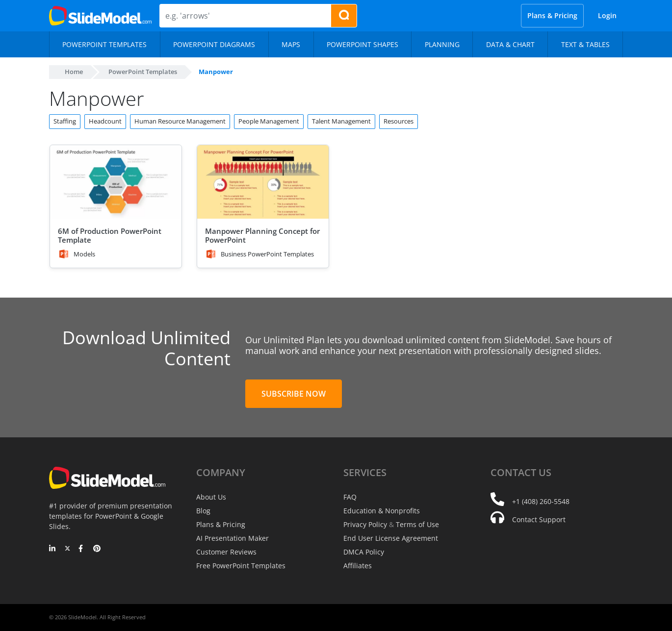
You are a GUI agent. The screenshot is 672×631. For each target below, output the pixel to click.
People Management (269, 121)
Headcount (105, 121)
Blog (203, 511)
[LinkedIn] (53, 549)
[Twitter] (67, 549)
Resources (399, 121)
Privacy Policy (365, 524)
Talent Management (341, 121)
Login (607, 15)
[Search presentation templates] (344, 16)
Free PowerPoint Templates (241, 566)
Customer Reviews (226, 552)
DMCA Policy (364, 552)
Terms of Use (417, 524)
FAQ (350, 497)
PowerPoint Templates (143, 72)
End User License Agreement (391, 538)
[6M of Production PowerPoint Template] (116, 182)
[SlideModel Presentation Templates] (100, 16)
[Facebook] (82, 549)
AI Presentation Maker (233, 538)
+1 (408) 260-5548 (541, 501)
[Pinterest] (97, 549)
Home (74, 72)
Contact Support (539, 519)
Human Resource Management (180, 121)
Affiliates (358, 566)
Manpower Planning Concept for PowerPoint (262, 235)
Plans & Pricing (552, 15)
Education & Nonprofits (382, 511)
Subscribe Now (294, 394)
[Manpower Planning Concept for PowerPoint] (263, 182)
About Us (211, 497)
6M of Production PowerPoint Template (110, 235)
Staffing (65, 121)
